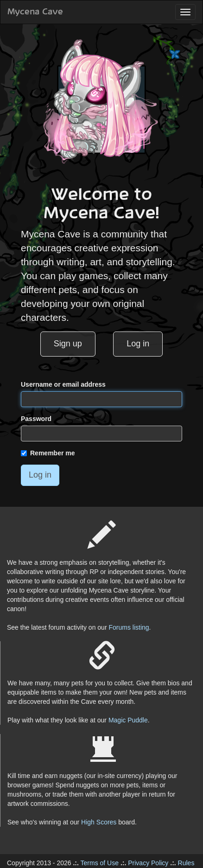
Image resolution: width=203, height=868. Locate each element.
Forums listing (129, 627)
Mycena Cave (35, 12)
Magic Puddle (128, 720)
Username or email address (63, 384)
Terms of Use (100, 863)
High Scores (99, 822)
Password (36, 419)
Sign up (68, 344)
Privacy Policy (148, 863)
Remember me (48, 453)
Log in (138, 344)
